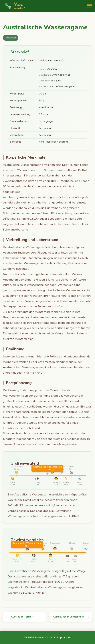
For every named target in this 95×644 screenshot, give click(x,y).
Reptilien (11, 38)
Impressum (64, 637)
